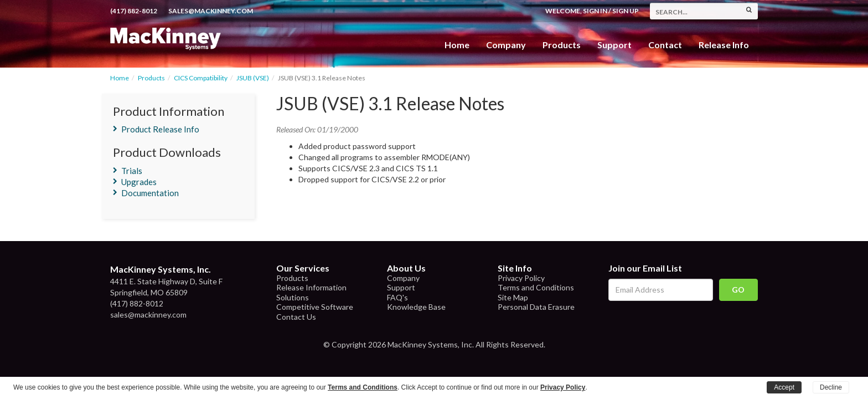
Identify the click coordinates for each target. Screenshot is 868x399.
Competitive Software (315, 307)
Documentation (150, 193)
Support (614, 45)
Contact (665, 45)
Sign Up (626, 11)
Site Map (513, 297)
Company (506, 45)
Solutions (293, 297)
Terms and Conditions (536, 287)
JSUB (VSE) (253, 78)
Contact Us (296, 317)
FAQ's (397, 297)
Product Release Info (160, 129)
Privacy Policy (521, 278)
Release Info (724, 45)
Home (457, 45)
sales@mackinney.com (211, 11)
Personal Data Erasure (536, 307)
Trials (132, 171)
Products (151, 78)
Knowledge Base (416, 307)
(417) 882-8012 (134, 11)
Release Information (311, 287)
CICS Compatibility (201, 78)
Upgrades (139, 182)
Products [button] (562, 45)
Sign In (595, 11)
